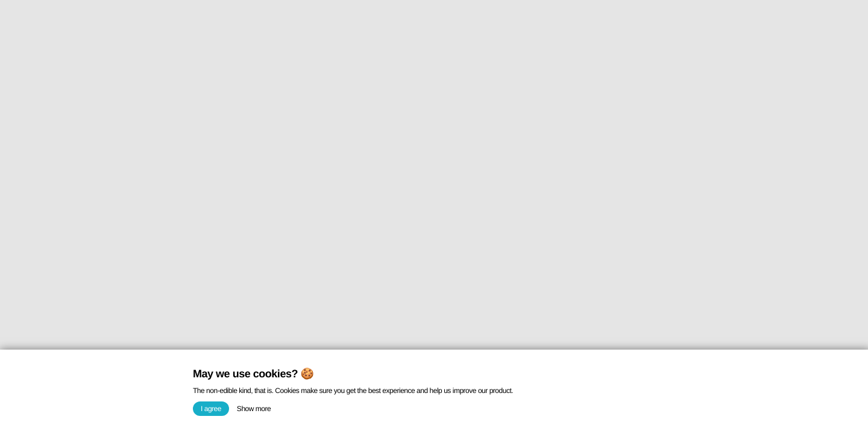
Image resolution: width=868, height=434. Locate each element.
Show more (254, 409)
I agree (211, 409)
